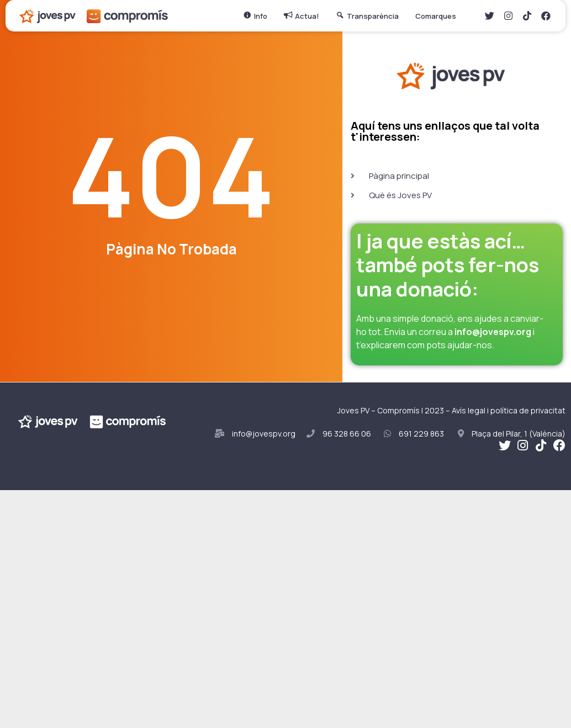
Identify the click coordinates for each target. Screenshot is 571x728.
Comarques (438, 16)
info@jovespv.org (493, 332)
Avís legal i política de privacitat (509, 410)
